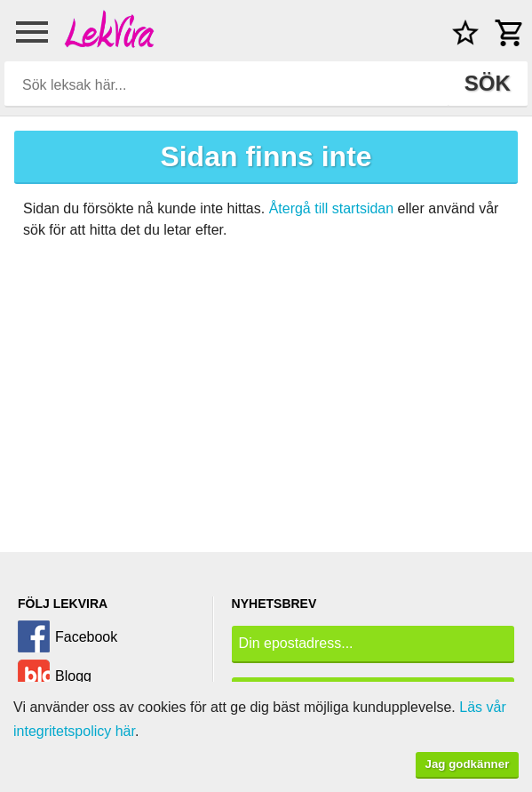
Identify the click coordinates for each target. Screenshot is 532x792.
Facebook (86, 637)
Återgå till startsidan (332, 208)
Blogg (73, 676)
